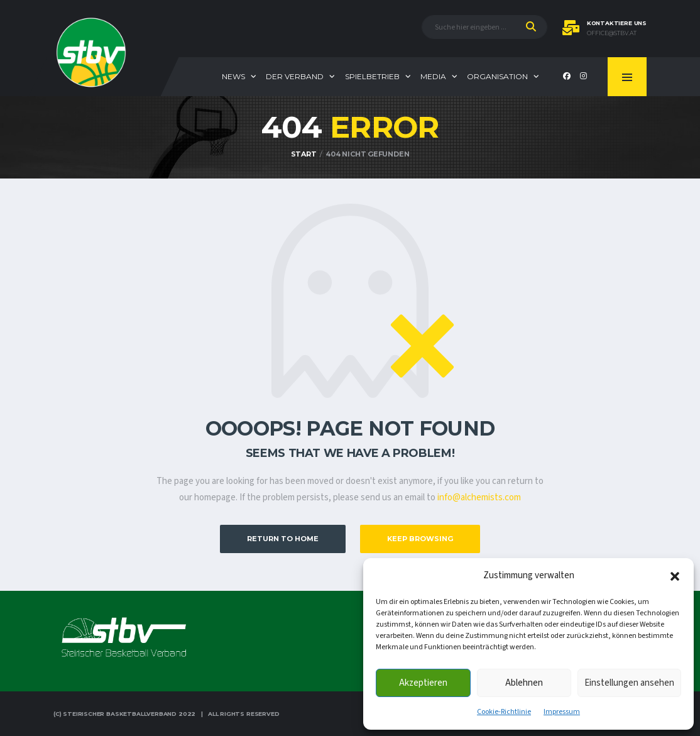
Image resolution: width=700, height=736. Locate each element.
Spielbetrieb (372, 76)
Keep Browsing (420, 539)
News (233, 76)
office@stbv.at (612, 33)
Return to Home (283, 539)
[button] (675, 576)
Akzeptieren (423, 683)
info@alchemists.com (479, 497)
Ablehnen (524, 683)
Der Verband (295, 76)
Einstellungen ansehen (629, 683)
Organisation (497, 76)
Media (433, 76)
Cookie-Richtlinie (504, 712)
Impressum (562, 712)
